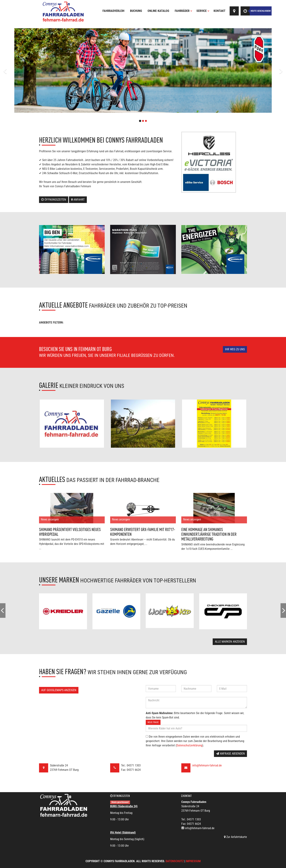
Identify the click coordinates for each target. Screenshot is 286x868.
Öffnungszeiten (54, 200)
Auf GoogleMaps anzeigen (59, 690)
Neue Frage (153, 722)
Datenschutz (175, 861)
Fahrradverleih (113, 11)
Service (203, 11)
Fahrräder (183, 11)
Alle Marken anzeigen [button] (230, 642)
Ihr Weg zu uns (235, 349)
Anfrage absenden (230, 754)
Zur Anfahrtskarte (235, 837)
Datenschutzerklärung (189, 745)
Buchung (136, 11)
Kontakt (220, 11)
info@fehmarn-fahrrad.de (207, 765)
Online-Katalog (158, 11)
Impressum (193, 861)
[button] (21, 70)
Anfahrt (78, 200)
